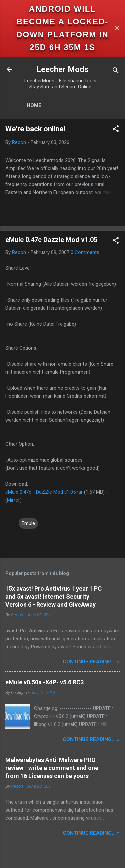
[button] (116, 130)
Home (34, 105)
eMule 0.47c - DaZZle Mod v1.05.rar (44, 492)
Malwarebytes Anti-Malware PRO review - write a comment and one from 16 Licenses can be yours (52, 768)
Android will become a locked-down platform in (62, 22)
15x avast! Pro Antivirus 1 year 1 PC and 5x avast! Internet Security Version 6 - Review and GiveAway (53, 596)
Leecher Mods (62, 69)
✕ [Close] (117, 28)
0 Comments (85, 252)
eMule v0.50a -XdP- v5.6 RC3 (44, 682)
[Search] (116, 71)
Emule (28, 523)
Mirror (13, 500)
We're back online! (35, 129)
